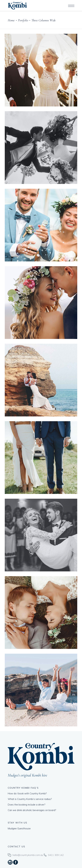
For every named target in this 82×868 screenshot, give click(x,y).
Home (11, 20)
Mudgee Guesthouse (19, 828)
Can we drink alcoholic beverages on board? (32, 810)
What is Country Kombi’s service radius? (30, 799)
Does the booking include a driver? (26, 805)
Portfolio (23, 20)
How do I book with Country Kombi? (27, 793)
